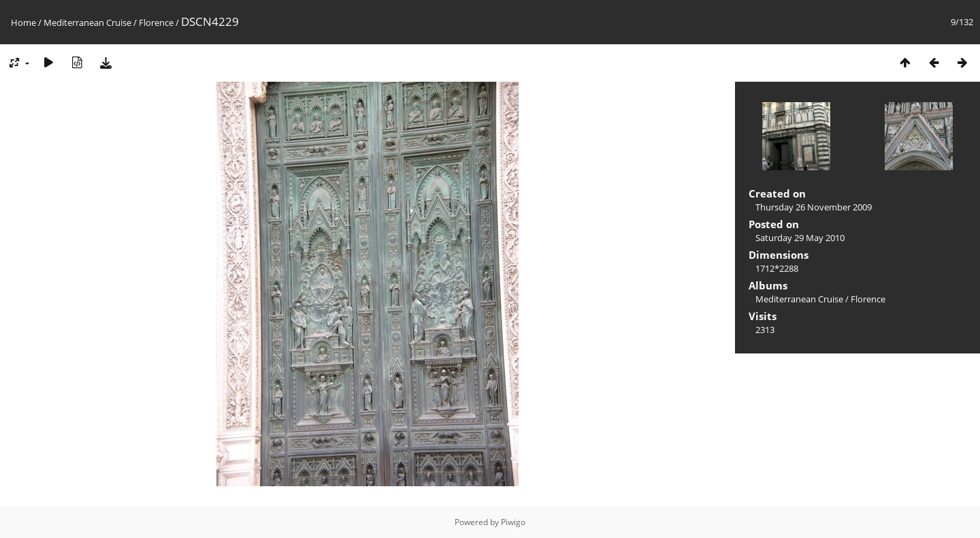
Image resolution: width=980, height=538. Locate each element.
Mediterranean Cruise (87, 22)
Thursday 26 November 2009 (814, 207)
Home (23, 22)
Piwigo (513, 522)
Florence (156, 22)
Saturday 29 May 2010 (800, 238)
